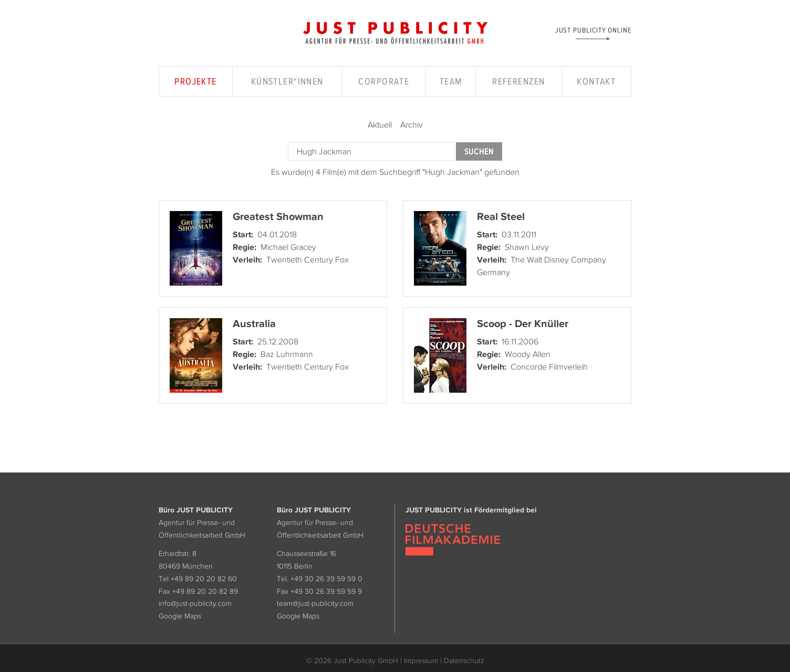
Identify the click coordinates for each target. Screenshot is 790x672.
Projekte (196, 81)
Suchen (479, 151)
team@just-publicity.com (315, 603)
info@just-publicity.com (195, 603)
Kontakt (596, 81)
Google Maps (180, 616)
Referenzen (518, 81)
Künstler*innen (287, 81)
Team (451, 81)
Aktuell (380, 124)
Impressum (421, 660)
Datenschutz (464, 660)
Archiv (412, 124)
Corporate (384, 81)
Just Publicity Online (593, 30)
